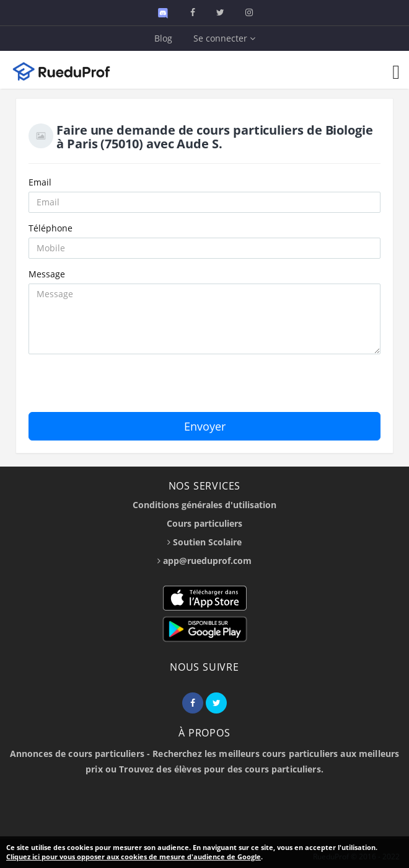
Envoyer (205, 426)
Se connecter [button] (224, 38)
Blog (163, 38)
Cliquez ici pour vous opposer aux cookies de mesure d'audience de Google (134, 857)
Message (47, 274)
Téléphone (51, 228)
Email (40, 182)
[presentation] (123, 388)
